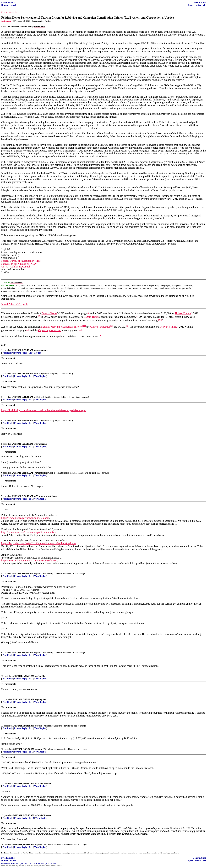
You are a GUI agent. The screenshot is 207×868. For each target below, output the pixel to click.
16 (2, 845)
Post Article (200, 5)
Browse (5, 5)
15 (2, 815)
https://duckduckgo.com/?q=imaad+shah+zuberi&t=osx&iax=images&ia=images (44, 410)
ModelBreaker (44, 784)
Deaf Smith (41, 473)
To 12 (31, 818)
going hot (42, 676)
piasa (39, 574)
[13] (28, 329)
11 (2, 699)
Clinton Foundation (100, 327)
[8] (39, 316)
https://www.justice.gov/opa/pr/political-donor (25, 518)
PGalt (39, 374)
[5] (65, 336)
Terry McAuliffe (169, 327)
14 (2, 784)
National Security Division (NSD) (19, 264)
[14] (81, 329)
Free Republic (8, 3)
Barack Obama (49, 313)
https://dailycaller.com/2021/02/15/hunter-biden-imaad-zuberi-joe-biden (39, 543)
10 (2, 676)
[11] (84, 326)
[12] (127, 326)
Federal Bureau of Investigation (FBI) (21, 261)
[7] (88, 312)
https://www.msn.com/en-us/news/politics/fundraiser (29, 532)
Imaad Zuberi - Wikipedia (15, 304)
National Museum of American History (61, 327)
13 (2, 749)
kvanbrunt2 (42, 444)
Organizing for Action (50, 330)
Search (13, 5)
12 (2, 726)
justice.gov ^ (7, 21)
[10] (160, 320)
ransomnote (42, 350)
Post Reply (8, 353)
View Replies (35, 353)
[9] (137, 316)
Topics (190, 5)
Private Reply (21, 353)
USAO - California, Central (16, 267)
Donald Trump (91, 317)
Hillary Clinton (183, 313)
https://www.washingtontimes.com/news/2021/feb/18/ (29, 561)
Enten (39, 397)
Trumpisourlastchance (47, 496)
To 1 (31, 376)
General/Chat (199, 3)
